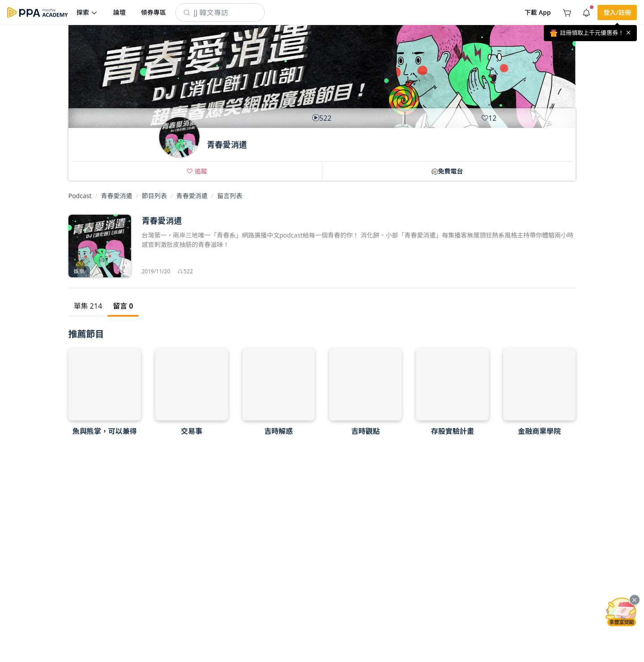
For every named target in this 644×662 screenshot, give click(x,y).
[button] (87, 13)
